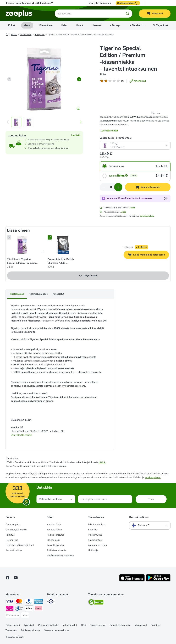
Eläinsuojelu (53, 540)
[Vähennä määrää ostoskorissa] (104, 187)
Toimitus (10, 535)
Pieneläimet (46, 25)
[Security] (96, 603)
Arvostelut (58, 294)
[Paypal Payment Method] (29, 602)
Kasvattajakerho (55, 545)
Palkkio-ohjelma (55, 535)
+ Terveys (115, 25)
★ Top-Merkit (137, 25)
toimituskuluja (147, 216)
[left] (9, 79)
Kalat (64, 25)
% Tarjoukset (161, 25)
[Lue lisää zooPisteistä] (165, 198)
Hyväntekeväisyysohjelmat (20, 545)
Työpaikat (29, 625)
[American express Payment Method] (38, 602)
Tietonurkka (12, 540)
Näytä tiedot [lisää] (88, 276)
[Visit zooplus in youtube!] (16, 578)
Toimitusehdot (98, 625)
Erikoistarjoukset (97, 524)
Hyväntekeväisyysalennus (60, 555)
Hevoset (96, 25)
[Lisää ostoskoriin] (148, 187)
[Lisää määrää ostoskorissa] (118, 187)
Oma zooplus (13, 524)
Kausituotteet (95, 540)
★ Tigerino (40, 35)
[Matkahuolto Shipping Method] (51, 602)
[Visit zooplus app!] (132, 581)
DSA (84, 625)
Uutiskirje (93, 550)
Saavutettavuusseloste (56, 630)
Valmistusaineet (38, 294)
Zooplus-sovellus (97, 545)
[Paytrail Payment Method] (10, 609)
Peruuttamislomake (120, 625)
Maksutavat (141, 625)
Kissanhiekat (26, 35)
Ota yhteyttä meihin (100, 3)
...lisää (132, 208)
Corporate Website (48, 625)
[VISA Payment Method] (10, 602)
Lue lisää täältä (109, 131)
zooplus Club (54, 524)
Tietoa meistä (13, 625)
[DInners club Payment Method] (19, 609)
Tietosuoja (11, 630)
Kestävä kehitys (14, 550)
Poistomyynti (95, 535)
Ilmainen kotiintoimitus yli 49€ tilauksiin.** (29, 3)
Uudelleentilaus (128, 3)
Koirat (12, 25)
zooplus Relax (54, 530)
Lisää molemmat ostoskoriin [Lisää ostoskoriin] (148, 255)
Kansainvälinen (139, 517)
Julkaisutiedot (70, 625)
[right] (79, 79)
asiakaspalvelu (153, 477)
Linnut (79, 25)
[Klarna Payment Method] (38, 609)
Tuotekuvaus (17, 294)
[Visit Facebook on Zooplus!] (8, 578)
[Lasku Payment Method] (25, 615)
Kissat (27, 25)
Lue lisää (76, 135)
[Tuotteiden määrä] (111, 187)
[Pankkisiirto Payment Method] (13, 615)
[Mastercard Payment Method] (19, 602)
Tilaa (151, 499)
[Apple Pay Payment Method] (29, 609)
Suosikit (92, 530)
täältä (102, 462)
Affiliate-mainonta (56, 550)
